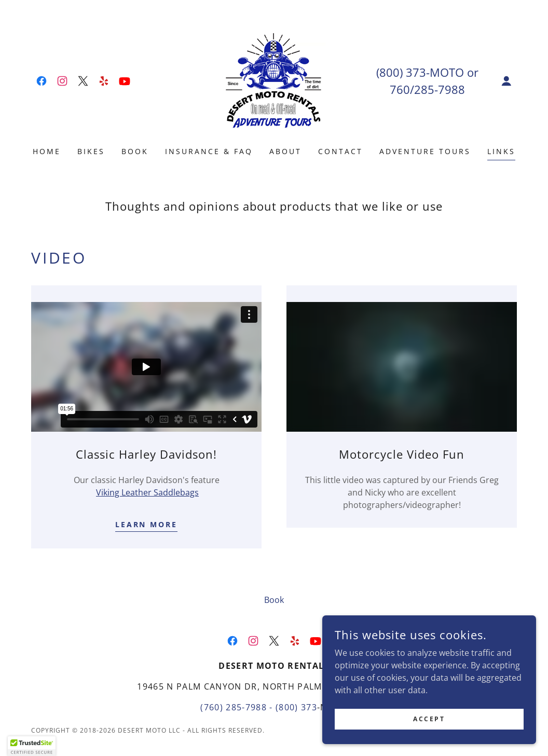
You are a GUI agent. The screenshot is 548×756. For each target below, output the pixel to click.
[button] (506, 81)
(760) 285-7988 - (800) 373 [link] (259, 707)
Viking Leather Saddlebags (147, 492)
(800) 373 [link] (401, 72)
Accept (431, 719)
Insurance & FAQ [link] (209, 151)
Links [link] (501, 151)
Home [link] (47, 151)
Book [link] (135, 151)
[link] (42, 81)
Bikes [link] (91, 151)
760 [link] (400, 89)
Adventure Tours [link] (425, 151)
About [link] (285, 151)
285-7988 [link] (440, 89)
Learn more (147, 524)
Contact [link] (340, 151)
